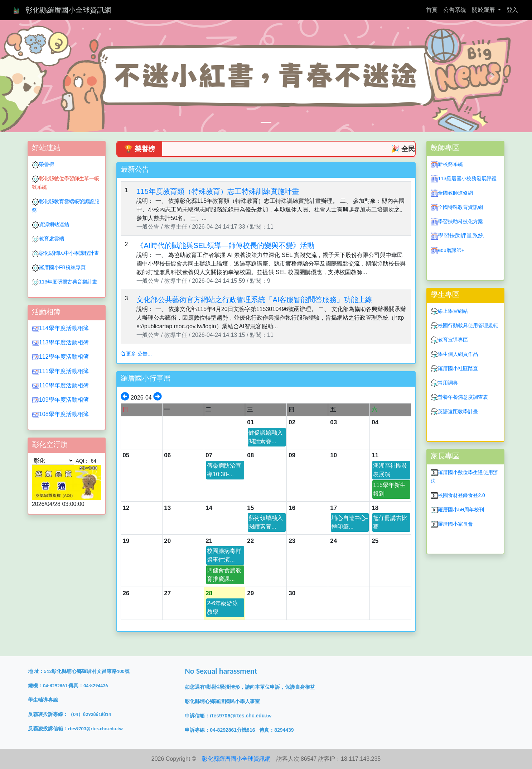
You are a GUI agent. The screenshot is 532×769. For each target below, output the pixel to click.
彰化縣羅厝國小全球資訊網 (68, 10)
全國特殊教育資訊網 (460, 207)
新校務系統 (450, 164)
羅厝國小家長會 (455, 524)
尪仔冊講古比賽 (390, 522)
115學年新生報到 (389, 489)
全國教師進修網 (455, 193)
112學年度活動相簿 (64, 357)
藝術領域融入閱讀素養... (266, 522)
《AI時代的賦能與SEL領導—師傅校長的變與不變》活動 (225, 245)
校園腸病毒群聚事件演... (224, 555)
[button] (40, 76)
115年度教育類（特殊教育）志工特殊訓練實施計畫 (217, 191)
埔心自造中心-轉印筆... (350, 522)
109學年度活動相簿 (64, 400)
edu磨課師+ (451, 250)
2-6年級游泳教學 (223, 608)
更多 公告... (136, 354)
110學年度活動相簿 (64, 385)
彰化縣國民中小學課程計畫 (69, 253)
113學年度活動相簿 (64, 342)
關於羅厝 (484, 10)
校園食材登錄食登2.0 (461, 495)
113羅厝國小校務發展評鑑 (467, 178)
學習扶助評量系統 (461, 236)
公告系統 (455, 10)
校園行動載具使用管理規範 (468, 325)
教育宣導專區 (453, 340)
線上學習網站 (453, 311)
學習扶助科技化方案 (460, 221)
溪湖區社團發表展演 (390, 470)
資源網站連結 (50, 224)
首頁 (433, 9)
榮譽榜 (47, 164)
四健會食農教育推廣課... (224, 575)
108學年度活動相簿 (64, 414)
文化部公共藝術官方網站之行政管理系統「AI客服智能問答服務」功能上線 (254, 300)
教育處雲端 (52, 239)
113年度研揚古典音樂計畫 (68, 282)
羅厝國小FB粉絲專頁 (62, 267)
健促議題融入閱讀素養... (266, 437)
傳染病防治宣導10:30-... (224, 470)
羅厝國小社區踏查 (458, 368)
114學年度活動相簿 (64, 328)
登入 (512, 10)
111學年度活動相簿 (64, 371)
